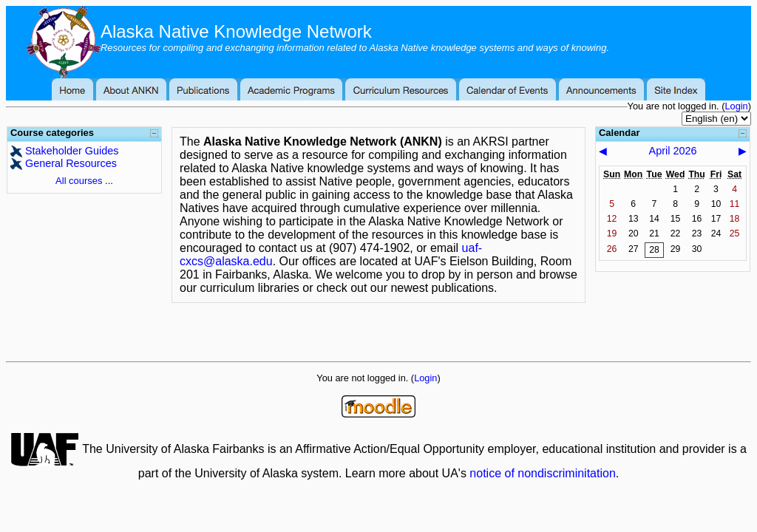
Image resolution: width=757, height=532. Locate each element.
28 (654, 250)
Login (736, 106)
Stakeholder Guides (72, 151)
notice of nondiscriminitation (542, 473)
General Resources (71, 163)
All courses (79, 181)
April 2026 (673, 151)
